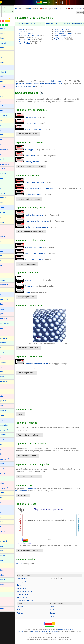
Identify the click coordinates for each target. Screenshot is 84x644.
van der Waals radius (33, 196)
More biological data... (31, 375)
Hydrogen (5, 251)
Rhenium (5, 449)
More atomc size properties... (34, 201)
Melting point (30, 150)
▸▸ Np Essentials (27, 24)
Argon (4, 53)
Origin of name (31, 495)
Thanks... (56, 618)
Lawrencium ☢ (7, 285)
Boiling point (30, 156)
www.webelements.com (68, 631)
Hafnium (5, 232)
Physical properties (42, 24)
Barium (4, 67)
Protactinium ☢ (7, 435)
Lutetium (5, 304)
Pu (17, 11)
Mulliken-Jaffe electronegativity (37, 229)
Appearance (29, 41)
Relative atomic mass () (34, 35)
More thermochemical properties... (36, 166)
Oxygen (5, 391)
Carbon (4, 120)
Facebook (26, 608)
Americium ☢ (7, 43)
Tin (3, 565)
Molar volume (31, 123)
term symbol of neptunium (37, 86)
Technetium (6, 531)
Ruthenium (6, 469)
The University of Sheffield (54, 633)
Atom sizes (71, 24)
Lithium (4, 294)
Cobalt (4, 145)
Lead (3, 290)
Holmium (5, 246)
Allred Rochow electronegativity (37, 223)
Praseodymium (7, 425)
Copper (4, 154)
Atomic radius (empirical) (35, 182)
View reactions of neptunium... (34, 437)
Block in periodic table (65, 35)
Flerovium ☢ (6, 198)
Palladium (5, 396)
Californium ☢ (7, 116)
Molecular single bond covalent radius (40, 188)
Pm (10, 7)
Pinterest (25, 615)
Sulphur (5, 522)
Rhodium (5, 454)
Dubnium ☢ (6, 169)
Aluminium (6, 33)
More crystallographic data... (34, 350)
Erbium (4, 183)
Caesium (5, 106)
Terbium (5, 546)
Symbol (27, 31)
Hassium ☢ (6, 237)
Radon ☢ (5, 444)
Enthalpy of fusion (32, 162)
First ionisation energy (34, 249)
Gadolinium (6, 212)
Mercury (5, 328)
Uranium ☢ (6, 580)
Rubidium (5, 464)
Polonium (5, 415)
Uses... (25, 416)
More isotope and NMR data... (34, 552)
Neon (4, 348)
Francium (5, 207)
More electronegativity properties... (36, 233)
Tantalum (5, 527)
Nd (4, 7)
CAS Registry (62, 39)
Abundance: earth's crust (31, 602)
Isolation (24, 565)
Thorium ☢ (6, 556)
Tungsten (5, 575)
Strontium (5, 512)
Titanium (5, 570)
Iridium (4, 265)
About (54, 612)
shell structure (61, 81)
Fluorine (5, 203)
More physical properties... (33, 134)
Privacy (55, 608)
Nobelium (5, 377)
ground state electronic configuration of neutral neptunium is (47, 84)
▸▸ (21, 8)
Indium (4, 256)
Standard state (30, 39)
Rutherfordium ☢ (8, 473)
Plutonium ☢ (6, 411)
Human (28, 294)
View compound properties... (34, 481)
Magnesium (6, 309)
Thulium (5, 560)
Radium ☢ (6, 440)
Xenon (4, 589)
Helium (4, 241)
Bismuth (5, 82)
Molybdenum (7, 333)
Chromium (6, 140)
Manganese (6, 314)
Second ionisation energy (35, 255)
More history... (28, 500)
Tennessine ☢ (7, 541)
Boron (4, 91)
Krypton (5, 275)
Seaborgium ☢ (7, 488)
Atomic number (30, 33)
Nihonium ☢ (6, 362)
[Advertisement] (52, 63)
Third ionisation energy (34, 261)
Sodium (4, 507)
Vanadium (5, 585)
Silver (4, 502)
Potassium (6, 420)
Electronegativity (28, 580)
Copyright (56, 615)
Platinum (5, 406)
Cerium (4, 125)
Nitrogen (5, 372)
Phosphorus (6, 401)
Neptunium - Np (53, 2)
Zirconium (5, 609)
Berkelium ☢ (6, 72)
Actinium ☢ (6, 29)
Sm (17, 7)
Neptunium (6, 352)
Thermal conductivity (33, 129)
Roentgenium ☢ (8, 459)
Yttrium (4, 599)
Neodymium (6, 343)
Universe (28, 282)
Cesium (4, 130)
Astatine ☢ (6, 62)
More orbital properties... (32, 266)
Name (27, 29)
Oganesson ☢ (7, 382)
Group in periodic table (65, 29)
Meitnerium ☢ (7, 319)
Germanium (6, 222)
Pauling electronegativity (35, 217)
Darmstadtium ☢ (8, 164)
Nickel (4, 357)
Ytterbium (5, 594)
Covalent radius (28, 596)
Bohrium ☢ (6, 87)
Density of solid (31, 117)
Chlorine (5, 135)
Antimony (5, 48)
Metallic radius (27, 599)
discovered (37, 493)
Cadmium (5, 101)
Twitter (24, 612)
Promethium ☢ (7, 430)
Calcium (5, 111)
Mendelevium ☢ (8, 324)
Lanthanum (6, 280)
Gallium (4, 217)
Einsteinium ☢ (7, 178)
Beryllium (5, 77)
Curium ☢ (5, 159)
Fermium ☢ (6, 193)
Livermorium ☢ (7, 299)
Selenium (5, 493)
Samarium (6, 478)
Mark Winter (40, 633)
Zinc (3, 604)
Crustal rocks (30, 288)
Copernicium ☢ (7, 149)
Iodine (4, 261)
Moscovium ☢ (7, 338)
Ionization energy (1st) (30, 593)
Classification (30, 43)
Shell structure (62, 37)
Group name (61, 31)
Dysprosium (6, 174)
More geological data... (32, 299)
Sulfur (4, 517)
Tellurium (5, 536)
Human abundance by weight (37, 366)
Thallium (5, 551)
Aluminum (5, 38)
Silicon (4, 498)
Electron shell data (59, 24)
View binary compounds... (33, 460)
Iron (3, 270)
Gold (3, 227)
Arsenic (4, 57)
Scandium (5, 483)
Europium (5, 188)
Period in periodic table (65, 33)
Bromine (5, 96)
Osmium (5, 386)
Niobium (5, 367)
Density (25, 587)
